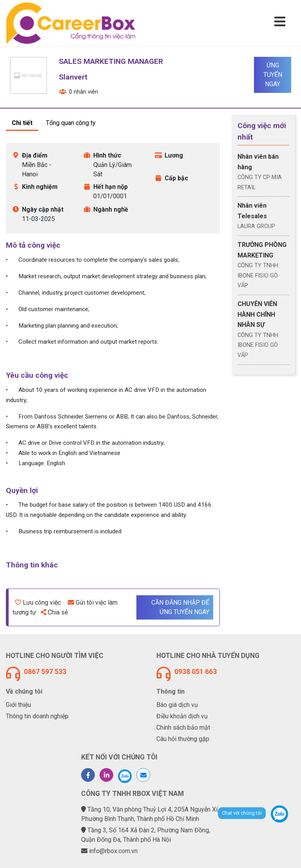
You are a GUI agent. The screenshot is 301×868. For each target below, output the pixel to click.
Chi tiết (22, 123)
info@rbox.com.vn (113, 851)
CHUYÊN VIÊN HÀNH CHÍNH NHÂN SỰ (257, 314)
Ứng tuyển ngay (273, 75)
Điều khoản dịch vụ (182, 716)
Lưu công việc (38, 603)
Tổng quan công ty (71, 123)
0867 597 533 (45, 672)
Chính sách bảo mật (183, 728)
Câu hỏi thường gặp (183, 739)
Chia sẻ (54, 612)
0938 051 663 (196, 672)
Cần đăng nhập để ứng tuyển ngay (180, 607)
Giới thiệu (18, 705)
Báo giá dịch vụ (177, 705)
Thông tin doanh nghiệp (37, 716)
